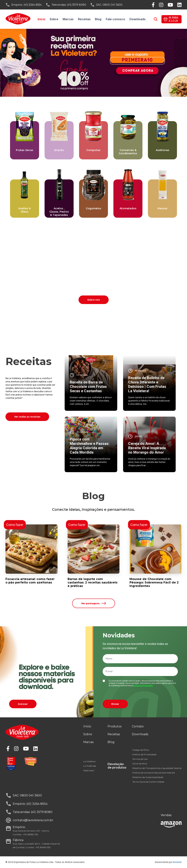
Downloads (138, 19)
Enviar (115, 704)
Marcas (68, 19)
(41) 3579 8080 (77, 5)
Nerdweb (177, 862)
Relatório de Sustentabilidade (148, 777)
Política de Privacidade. (143, 686)
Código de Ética (141, 750)
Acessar (23, 704)
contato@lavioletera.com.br (33, 820)
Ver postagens (94, 603)
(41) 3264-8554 (33, 5)
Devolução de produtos (117, 766)
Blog (98, 19)
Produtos (115, 726)
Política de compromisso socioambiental (154, 773)
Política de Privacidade (144, 754)
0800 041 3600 (113, 5)
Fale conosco (115, 19)
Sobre (54, 19)
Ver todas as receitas (27, 417)
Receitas (84, 19)
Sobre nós (94, 300)
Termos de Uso (140, 759)
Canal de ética (140, 764)
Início (41, 19)
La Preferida (90, 766)
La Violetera (89, 761)
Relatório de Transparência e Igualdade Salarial (157, 768)
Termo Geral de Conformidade (148, 782)
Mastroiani (89, 770)
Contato (138, 726)
